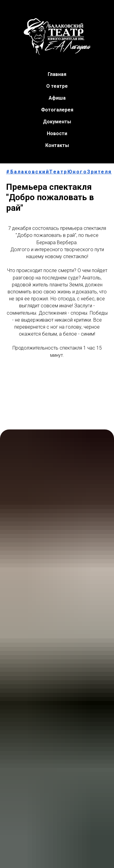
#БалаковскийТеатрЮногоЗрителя (59, 172)
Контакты (57, 145)
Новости (57, 133)
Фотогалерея (57, 110)
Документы (57, 122)
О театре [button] (57, 86)
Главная (57, 74)
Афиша (57, 98)
